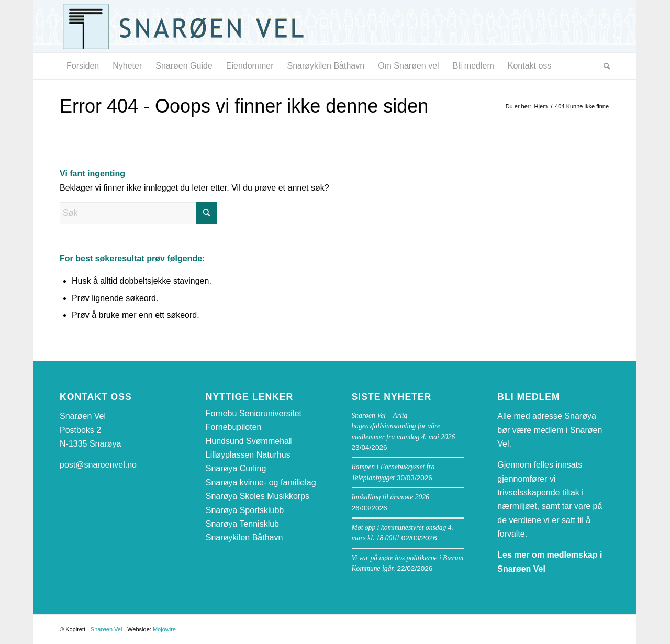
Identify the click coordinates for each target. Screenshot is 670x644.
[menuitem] (83, 66)
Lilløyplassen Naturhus (248, 455)
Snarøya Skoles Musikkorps (258, 496)
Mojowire (164, 629)
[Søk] (604, 66)
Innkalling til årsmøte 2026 (390, 497)
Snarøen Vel (107, 629)
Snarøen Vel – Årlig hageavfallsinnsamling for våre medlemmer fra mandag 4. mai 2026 (404, 426)
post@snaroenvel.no (98, 465)
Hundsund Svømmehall (249, 441)
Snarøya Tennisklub (242, 524)
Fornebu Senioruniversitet (254, 413)
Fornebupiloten (234, 427)
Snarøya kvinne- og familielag (261, 482)
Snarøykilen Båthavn (244, 537)
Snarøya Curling (236, 468)
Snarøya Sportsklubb (245, 510)
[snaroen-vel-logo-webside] (191, 26)
